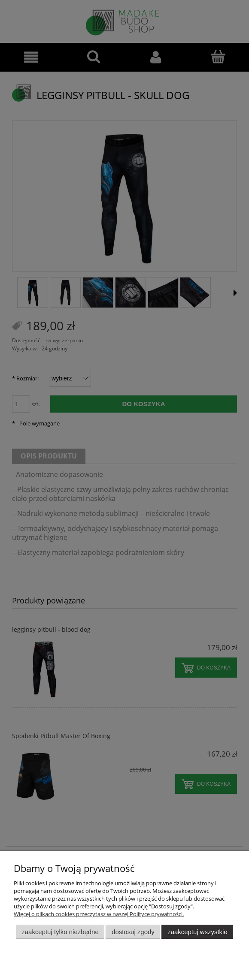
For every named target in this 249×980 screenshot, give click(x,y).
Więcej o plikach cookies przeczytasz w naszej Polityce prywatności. (99, 914)
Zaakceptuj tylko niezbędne (60, 932)
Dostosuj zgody (133, 932)
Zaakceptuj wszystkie (197, 932)
